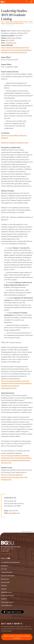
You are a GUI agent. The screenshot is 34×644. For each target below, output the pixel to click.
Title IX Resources (7, 605)
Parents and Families (7, 595)
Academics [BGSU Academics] (4, 566)
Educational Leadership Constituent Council (15, 143)
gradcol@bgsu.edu (14, 513)
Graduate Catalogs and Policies (21, 22)
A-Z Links (4, 569)
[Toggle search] (27, 2)
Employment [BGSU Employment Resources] (5, 579)
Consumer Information (8, 576)
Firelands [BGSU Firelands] (4, 586)
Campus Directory (7, 572)
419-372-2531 (7, 554)
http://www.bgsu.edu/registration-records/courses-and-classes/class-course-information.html (14, 477)
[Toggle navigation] (32, 2)
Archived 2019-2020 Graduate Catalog (15, 23)
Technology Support (7, 602)
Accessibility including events (10, 562)
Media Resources (6, 592)
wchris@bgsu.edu (11, 43)
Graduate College (9, 22)
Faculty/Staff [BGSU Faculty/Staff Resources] (5, 582)
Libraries (4, 589)
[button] (12, 2)
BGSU (2, 22)
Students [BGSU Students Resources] (4, 599)
